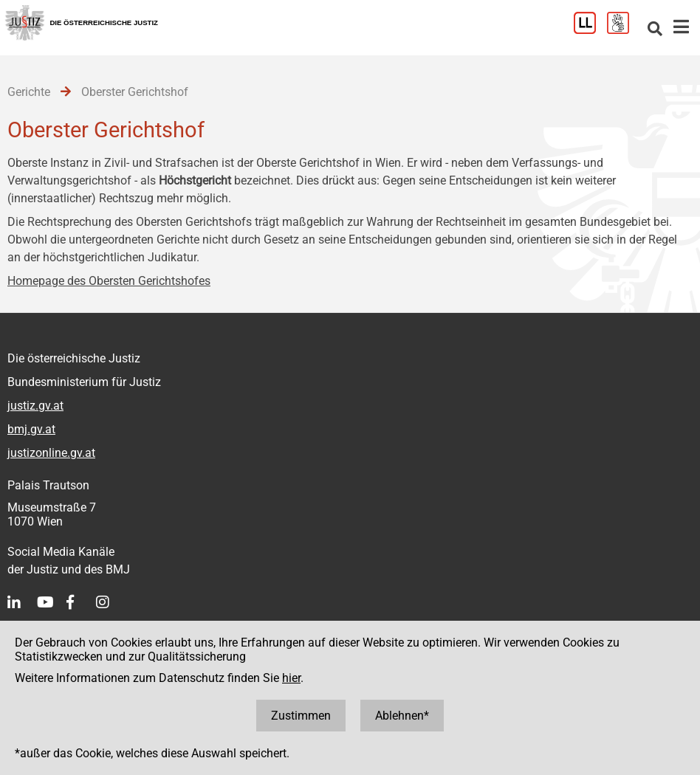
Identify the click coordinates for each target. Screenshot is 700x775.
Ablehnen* (402, 716)
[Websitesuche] (655, 30)
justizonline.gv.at (51, 453)
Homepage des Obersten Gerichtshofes (109, 281)
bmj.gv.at (31, 429)
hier (291, 678)
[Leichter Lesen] (590, 30)
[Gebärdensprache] (624, 30)
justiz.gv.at (35, 406)
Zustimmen (301, 716)
